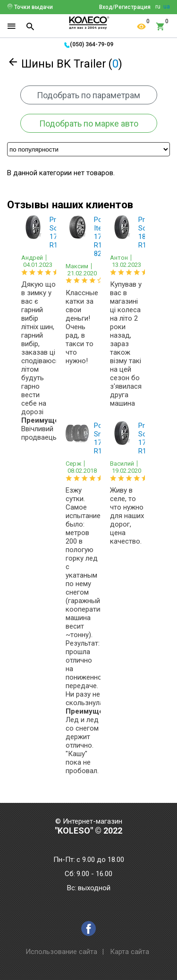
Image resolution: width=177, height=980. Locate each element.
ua (167, 7)
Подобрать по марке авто (89, 124)
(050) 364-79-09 (92, 44)
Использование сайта (61, 952)
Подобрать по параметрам (88, 95)
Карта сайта (130, 952)
